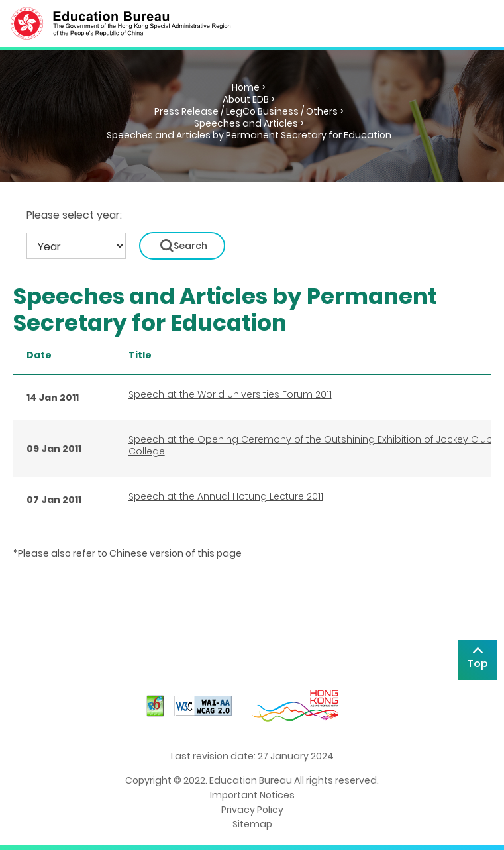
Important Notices (252, 795)
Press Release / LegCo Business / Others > (249, 111)
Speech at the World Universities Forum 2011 (230, 394)
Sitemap (252, 824)
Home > (249, 87)
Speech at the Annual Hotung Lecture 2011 (226, 496)
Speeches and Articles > (249, 123)
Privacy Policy (252, 810)
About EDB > (249, 99)
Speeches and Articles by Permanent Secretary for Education (249, 135)
